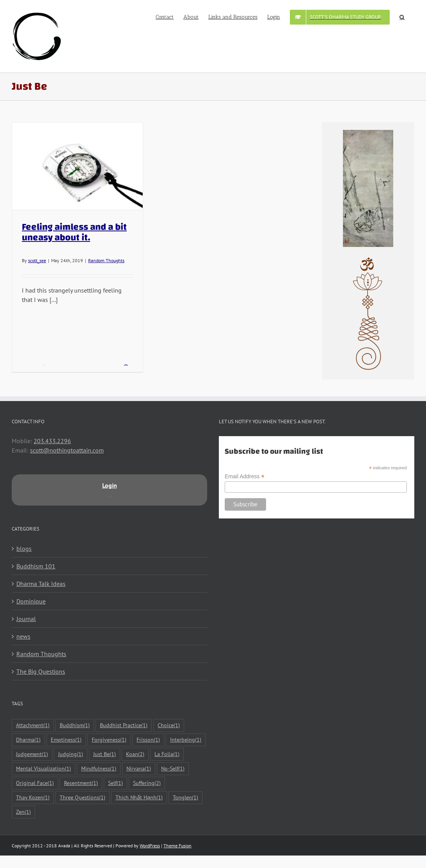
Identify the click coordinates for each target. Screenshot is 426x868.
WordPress (150, 846)
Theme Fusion (177, 846)
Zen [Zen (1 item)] (23, 812)
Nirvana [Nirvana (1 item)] (139, 769)
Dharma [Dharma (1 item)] (28, 740)
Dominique (31, 601)
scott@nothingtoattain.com (67, 450)
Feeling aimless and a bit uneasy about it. (74, 232)
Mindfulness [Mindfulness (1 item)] (99, 769)
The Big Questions (41, 671)
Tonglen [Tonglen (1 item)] (185, 798)
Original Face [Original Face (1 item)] (35, 783)
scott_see (37, 260)
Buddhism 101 (36, 566)
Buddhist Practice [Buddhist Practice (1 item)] (124, 725)
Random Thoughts (106, 260)
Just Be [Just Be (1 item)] (105, 754)
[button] (402, 16)
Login (110, 485)
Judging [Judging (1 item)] (71, 754)
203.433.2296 (52, 441)
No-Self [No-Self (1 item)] (173, 769)
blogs (24, 548)
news (23, 636)
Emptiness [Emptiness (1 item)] (66, 740)
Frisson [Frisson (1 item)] (148, 740)
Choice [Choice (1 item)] (169, 725)
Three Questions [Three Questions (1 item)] (83, 798)
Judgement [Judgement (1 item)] (32, 754)
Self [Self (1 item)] (115, 783)
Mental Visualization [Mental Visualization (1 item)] (43, 769)
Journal (26, 619)
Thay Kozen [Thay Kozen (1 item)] (33, 798)
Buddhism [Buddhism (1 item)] (75, 725)
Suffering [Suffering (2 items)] (147, 783)
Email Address (245, 477)
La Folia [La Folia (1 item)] (167, 754)
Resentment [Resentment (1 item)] (81, 783)
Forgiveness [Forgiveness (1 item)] (109, 740)
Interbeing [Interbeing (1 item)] (186, 740)
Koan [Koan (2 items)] (135, 754)
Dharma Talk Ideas (41, 584)
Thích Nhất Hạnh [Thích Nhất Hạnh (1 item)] (139, 798)
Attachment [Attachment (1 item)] (33, 725)
